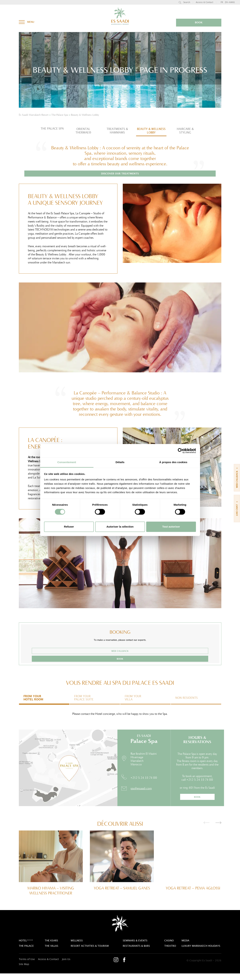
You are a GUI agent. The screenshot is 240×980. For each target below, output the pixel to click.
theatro (170, 953)
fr (222, 2)
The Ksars (51, 947)
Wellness (77, 947)
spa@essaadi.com (141, 795)
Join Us (66, 966)
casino (169, 947)
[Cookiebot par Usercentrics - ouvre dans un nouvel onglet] (180, 451)
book (208, 23)
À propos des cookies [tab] (173, 462)
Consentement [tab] (67, 462)
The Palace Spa (52, 129)
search (184, 2)
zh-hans (230, 2)
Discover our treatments (120, 180)
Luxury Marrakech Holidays (201, 953)
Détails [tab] (120, 462)
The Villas (52, 953)
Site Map (24, 971)
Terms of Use (27, 966)
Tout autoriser (171, 527)
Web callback (101, 658)
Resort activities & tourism (90, 953)
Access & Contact (204, 2)
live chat (237, 507)
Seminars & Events (135, 947)
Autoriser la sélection (120, 527)
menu (27, 21)
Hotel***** (26, 947)
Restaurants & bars (136, 953)
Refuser (69, 527)
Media (185, 947)
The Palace (26, 953)
